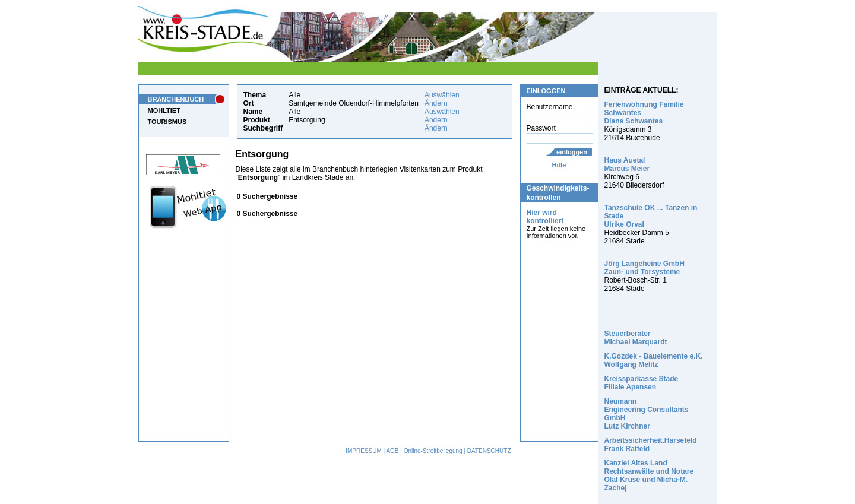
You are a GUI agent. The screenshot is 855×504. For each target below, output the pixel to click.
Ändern (436, 103)
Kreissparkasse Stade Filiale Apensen (642, 383)
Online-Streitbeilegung (433, 451)
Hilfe (559, 165)
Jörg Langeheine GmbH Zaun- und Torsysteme (645, 268)
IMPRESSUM (364, 451)
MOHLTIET (164, 110)
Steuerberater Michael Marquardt (636, 338)
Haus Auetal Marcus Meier (627, 164)
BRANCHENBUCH (176, 99)
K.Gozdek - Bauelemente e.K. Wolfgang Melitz (654, 360)
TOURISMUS (167, 122)
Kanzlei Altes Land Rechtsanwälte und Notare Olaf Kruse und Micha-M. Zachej (649, 476)
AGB (392, 451)
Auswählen (442, 95)
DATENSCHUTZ (489, 451)
